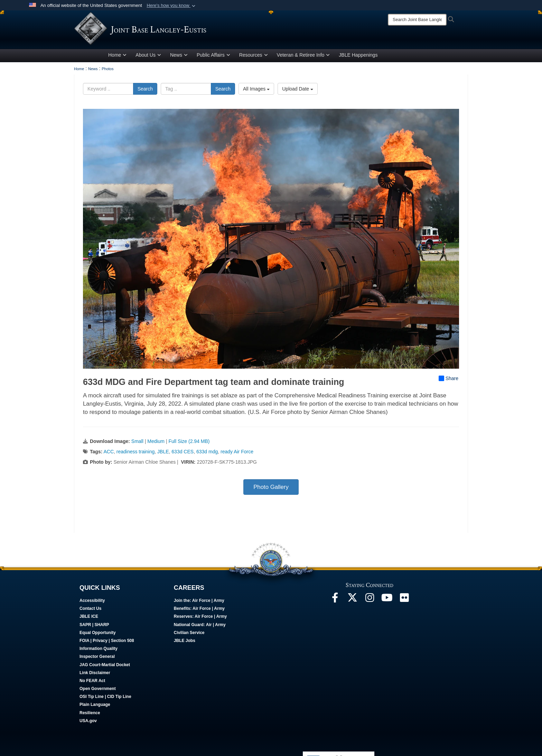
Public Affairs (213, 56)
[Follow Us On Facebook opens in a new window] (335, 601)
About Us (148, 56)
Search (145, 90)
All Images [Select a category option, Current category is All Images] (256, 90)
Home (117, 56)
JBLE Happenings (358, 56)
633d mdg (207, 453)
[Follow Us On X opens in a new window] (352, 601)
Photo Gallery (271, 488)
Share (448, 380)
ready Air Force (237, 453)
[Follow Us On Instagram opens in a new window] (370, 601)
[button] (172, 6)
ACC (109, 453)
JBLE (163, 453)
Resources (254, 56)
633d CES (183, 453)
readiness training (136, 453)
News (179, 56)
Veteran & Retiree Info (303, 56)
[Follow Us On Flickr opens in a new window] (404, 601)
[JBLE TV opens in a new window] (387, 601)
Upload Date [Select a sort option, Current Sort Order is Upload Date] (298, 90)
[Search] (417, 20)
